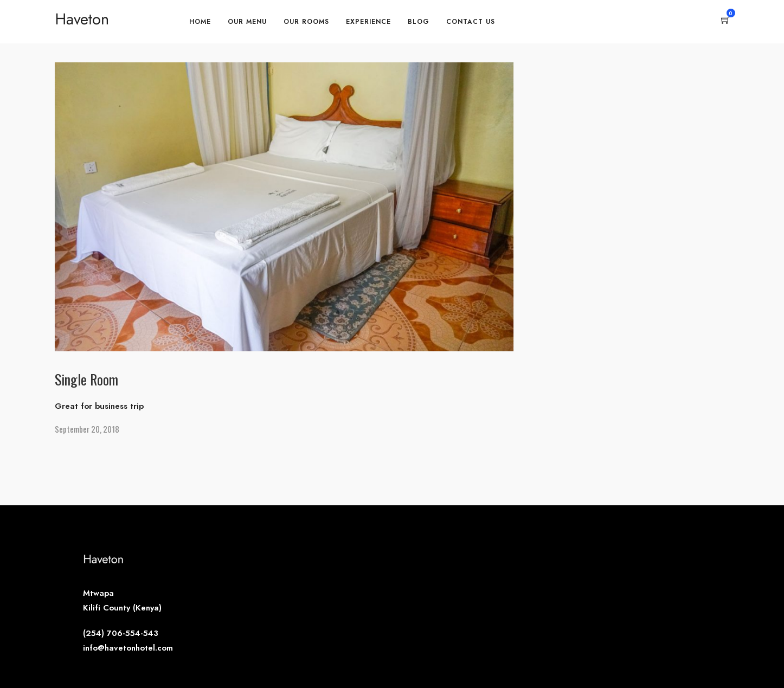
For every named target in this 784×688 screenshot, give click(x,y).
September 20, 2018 (87, 429)
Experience (368, 22)
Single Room (86, 379)
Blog (419, 22)
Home (200, 22)
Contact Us (471, 22)
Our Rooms (306, 22)
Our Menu (247, 22)
